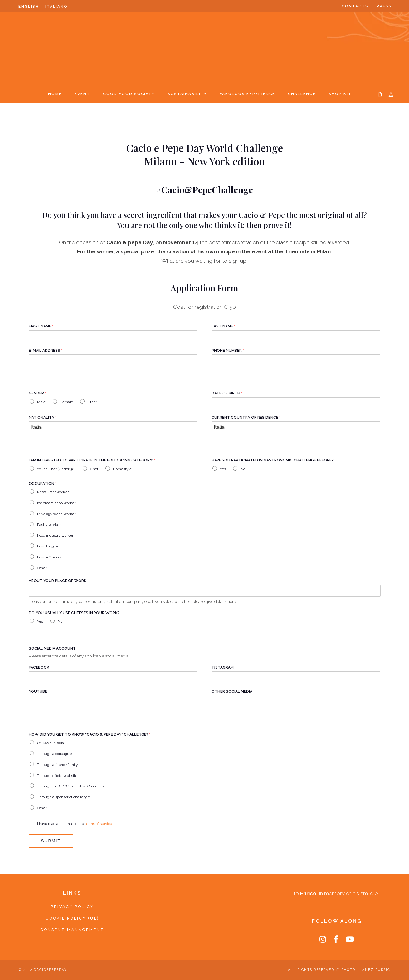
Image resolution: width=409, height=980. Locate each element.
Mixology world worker (56, 514)
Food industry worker (55, 535)
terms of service (98, 823)
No (243, 469)
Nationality (43, 418)
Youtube (38, 691)
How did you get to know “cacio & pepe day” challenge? (90, 734)
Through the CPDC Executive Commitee (71, 786)
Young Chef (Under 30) (56, 469)
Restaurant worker (53, 492)
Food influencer (50, 557)
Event (82, 94)
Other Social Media (232, 691)
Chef (94, 469)
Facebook (39, 667)
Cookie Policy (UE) (72, 918)
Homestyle (122, 469)
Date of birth (227, 393)
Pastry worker (49, 524)
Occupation (43, 484)
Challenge (302, 94)
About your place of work (59, 581)
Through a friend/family (58, 765)
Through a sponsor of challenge (63, 797)
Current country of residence (246, 418)
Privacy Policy (72, 907)
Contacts (355, 6)
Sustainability (187, 94)
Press (384, 6)
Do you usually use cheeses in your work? (75, 613)
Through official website (57, 775)
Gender (37, 393)
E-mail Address (46, 351)
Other (92, 402)
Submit (51, 841)
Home (55, 94)
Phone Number (228, 351)
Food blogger (48, 546)
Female (67, 402)
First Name (41, 326)
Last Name (223, 326)
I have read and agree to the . (75, 823)
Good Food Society (129, 94)
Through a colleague (54, 754)
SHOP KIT (340, 94)
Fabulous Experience (247, 94)
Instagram (223, 667)
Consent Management (72, 930)
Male (41, 402)
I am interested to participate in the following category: (92, 460)
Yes (223, 469)
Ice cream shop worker (56, 503)
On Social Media (51, 743)
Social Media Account (52, 648)
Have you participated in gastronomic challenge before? (274, 460)
